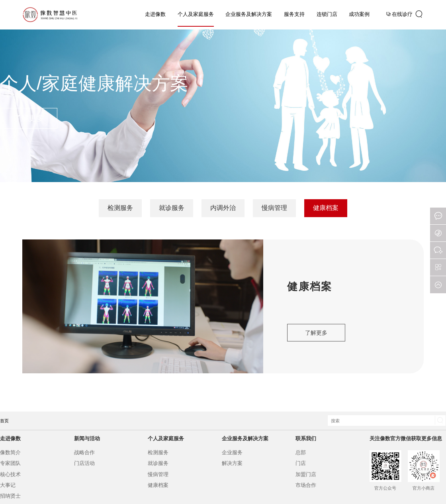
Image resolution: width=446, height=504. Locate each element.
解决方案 (232, 463)
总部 (301, 452)
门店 (301, 463)
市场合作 (306, 485)
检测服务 (120, 208)
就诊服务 (172, 208)
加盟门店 (306, 474)
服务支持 (294, 14)
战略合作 (84, 452)
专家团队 (10, 463)
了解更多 (29, 118)
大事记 (8, 485)
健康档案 (326, 208)
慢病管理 (274, 208)
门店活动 (84, 463)
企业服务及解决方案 (249, 14)
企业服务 (232, 452)
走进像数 (155, 14)
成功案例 (359, 14)
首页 (4, 421)
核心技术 (10, 474)
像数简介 (10, 452)
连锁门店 (327, 14)
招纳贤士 (10, 496)
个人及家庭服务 (196, 14)
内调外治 (223, 208)
